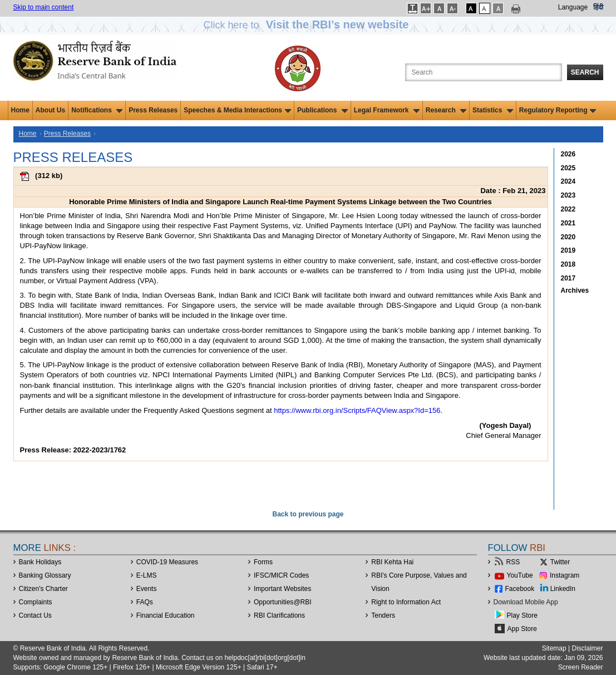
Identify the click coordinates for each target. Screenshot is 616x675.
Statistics (493, 110)
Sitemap (554, 648)
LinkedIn (563, 589)
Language (573, 7)
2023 (568, 195)
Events (147, 589)
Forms (263, 562)
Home (20, 110)
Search (585, 72)
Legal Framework (387, 110)
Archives (575, 290)
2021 (568, 223)
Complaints (36, 602)
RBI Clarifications (279, 615)
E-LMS (147, 575)
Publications (322, 110)
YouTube (520, 575)
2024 (568, 181)
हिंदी (598, 7)
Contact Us (35, 615)
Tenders (383, 615)
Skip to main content (44, 7)
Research (446, 110)
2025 (568, 168)
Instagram (565, 575)
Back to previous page (308, 514)
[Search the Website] (484, 72)
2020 (568, 237)
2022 (568, 209)
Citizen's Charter (43, 589)
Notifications (97, 110)
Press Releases (153, 110)
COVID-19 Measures (167, 562)
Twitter (560, 562)
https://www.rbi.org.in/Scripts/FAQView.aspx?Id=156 (357, 410)
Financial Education (166, 615)
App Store (522, 629)
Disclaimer (587, 648)
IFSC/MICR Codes (281, 575)
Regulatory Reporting (558, 110)
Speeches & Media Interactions (237, 110)
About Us (50, 110)
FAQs (145, 602)
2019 (568, 250)
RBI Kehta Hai (392, 562)
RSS (513, 562)
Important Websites (282, 589)
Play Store (522, 615)
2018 (568, 264)
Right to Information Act (406, 602)
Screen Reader (581, 667)
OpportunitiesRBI (283, 602)
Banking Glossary (45, 575)
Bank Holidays (40, 562)
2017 (568, 278)
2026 (568, 154)
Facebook (520, 589)
